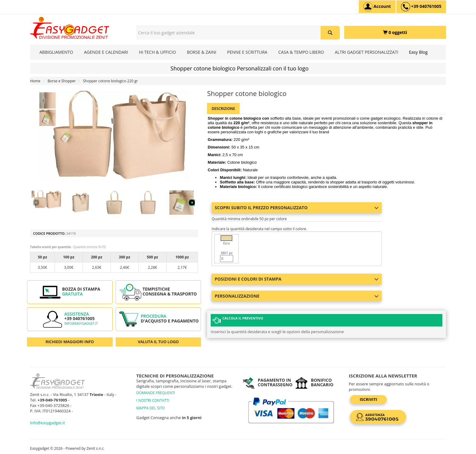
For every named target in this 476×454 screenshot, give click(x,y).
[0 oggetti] (395, 32)
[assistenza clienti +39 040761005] (421, 7)
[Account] (377, 7)
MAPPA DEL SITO (151, 408)
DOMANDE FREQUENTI (156, 393)
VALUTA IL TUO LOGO (158, 342)
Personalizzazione (297, 296)
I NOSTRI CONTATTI (153, 400)
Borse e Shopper (62, 81)
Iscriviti (368, 399)
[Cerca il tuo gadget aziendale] (330, 33)
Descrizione (223, 109)
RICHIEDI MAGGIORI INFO (70, 342)
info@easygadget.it (81, 323)
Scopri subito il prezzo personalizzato (297, 208)
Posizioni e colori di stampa (297, 279)
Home (35, 81)
